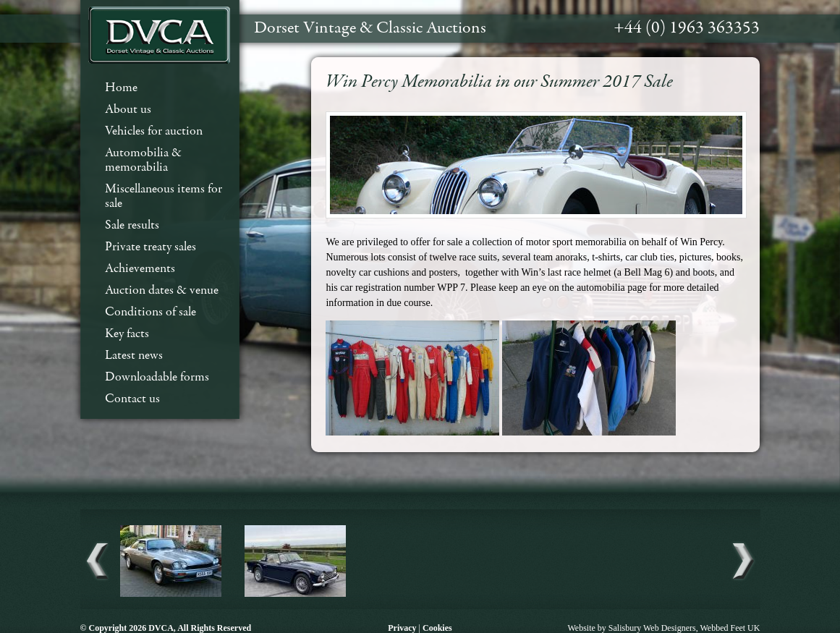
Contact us (132, 399)
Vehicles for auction (154, 131)
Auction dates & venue (162, 290)
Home (121, 88)
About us (128, 110)
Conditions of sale (150, 312)
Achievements (140, 269)
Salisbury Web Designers (652, 628)
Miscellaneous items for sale (164, 196)
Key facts (127, 334)
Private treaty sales (150, 247)
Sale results (132, 225)
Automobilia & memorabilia (143, 160)
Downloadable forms (157, 377)
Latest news (134, 356)
